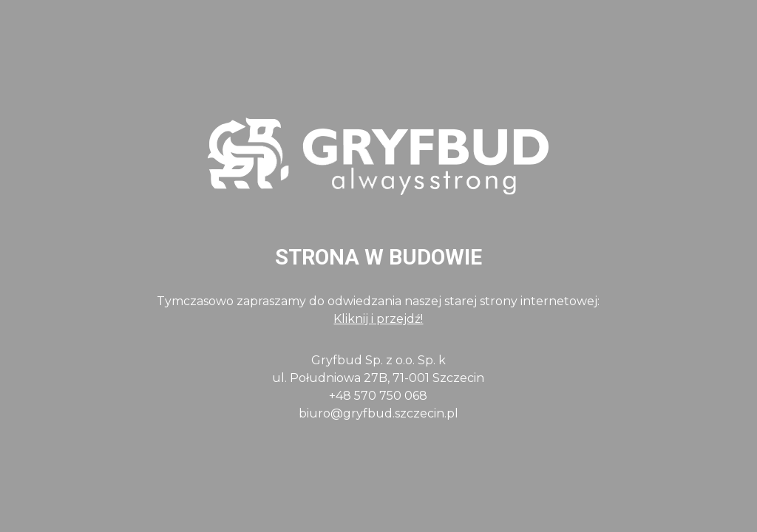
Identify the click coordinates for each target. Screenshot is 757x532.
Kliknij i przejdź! (378, 319)
